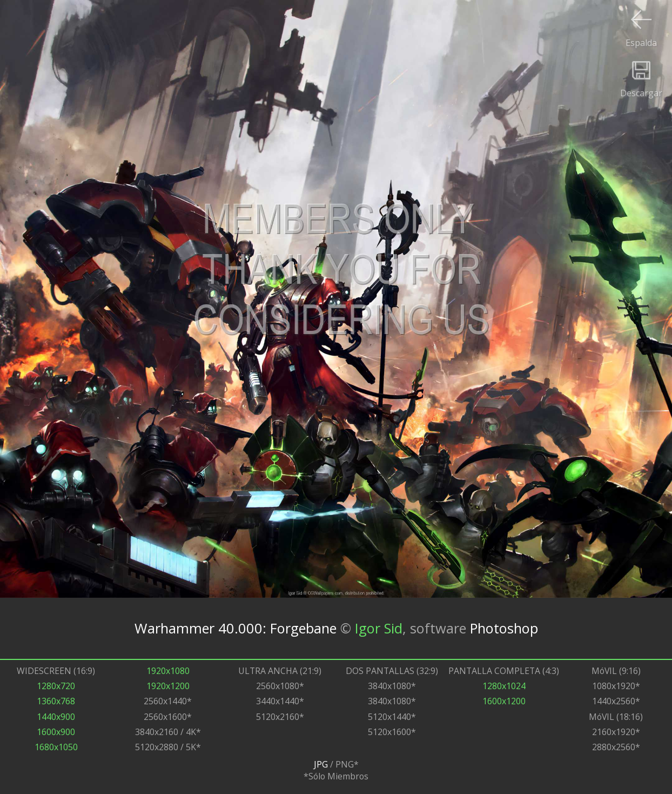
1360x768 (56, 701)
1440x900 (56, 717)
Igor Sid (379, 628)
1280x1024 (504, 686)
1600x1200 (504, 701)
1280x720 (56, 686)
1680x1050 (56, 747)
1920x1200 (168, 686)
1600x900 (56, 732)
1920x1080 (168, 671)
